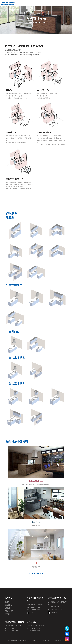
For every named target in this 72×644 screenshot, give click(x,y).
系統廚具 (8, 602)
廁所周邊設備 (9, 611)
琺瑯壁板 (8, 614)
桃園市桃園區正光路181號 (13, 626)
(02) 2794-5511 (35, 607)
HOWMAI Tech (56, 640)
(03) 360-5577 (13, 628)
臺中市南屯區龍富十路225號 (35, 626)
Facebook (33, 613)
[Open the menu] (69, 3)
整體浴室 (8, 608)
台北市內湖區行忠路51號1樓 (35, 604)
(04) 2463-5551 (57, 607)
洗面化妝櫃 (8, 605)
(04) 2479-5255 (35, 628)
